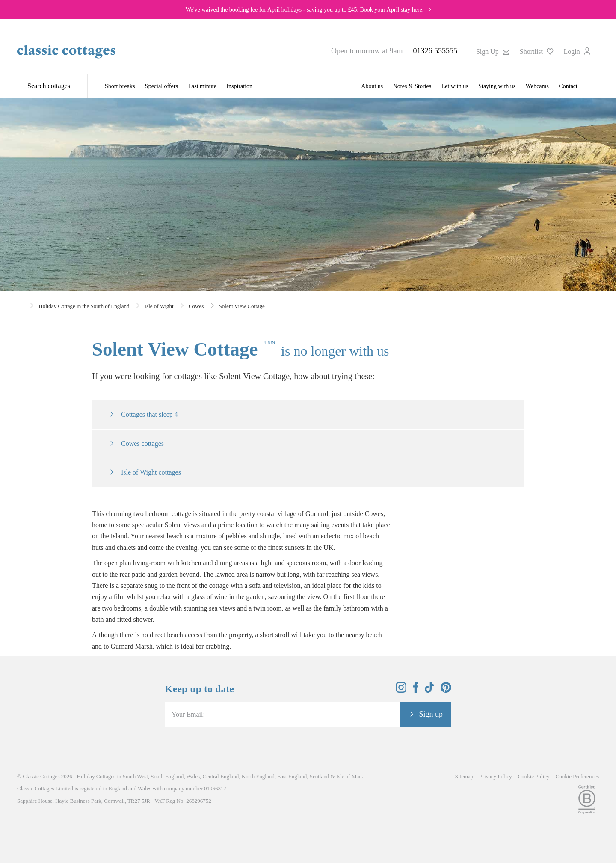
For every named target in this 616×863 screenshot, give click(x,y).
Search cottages (49, 86)
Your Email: (188, 714)
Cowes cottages (142, 443)
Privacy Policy (495, 776)
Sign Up (493, 52)
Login (577, 52)
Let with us (455, 86)
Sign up (431, 714)
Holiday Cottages (96, 776)
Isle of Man (349, 776)
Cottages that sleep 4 (150, 414)
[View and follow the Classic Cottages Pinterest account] (446, 690)
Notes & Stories (412, 86)
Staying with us (497, 86)
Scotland (320, 776)
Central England (221, 776)
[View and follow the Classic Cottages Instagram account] (401, 690)
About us (372, 86)
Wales (193, 776)
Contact (568, 86)
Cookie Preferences (577, 776)
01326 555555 (435, 51)
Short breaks (120, 86)
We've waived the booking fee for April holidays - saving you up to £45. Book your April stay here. (305, 10)
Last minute (202, 86)
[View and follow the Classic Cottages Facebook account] (416, 690)
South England (167, 776)
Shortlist (537, 52)
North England (258, 776)
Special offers (161, 86)
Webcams (537, 86)
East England (292, 776)
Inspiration (239, 86)
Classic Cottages (41, 776)
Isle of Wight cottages (151, 472)
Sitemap (464, 776)
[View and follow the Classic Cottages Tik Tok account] (429, 690)
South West (135, 776)
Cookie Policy (534, 776)
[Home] (20, 305)
